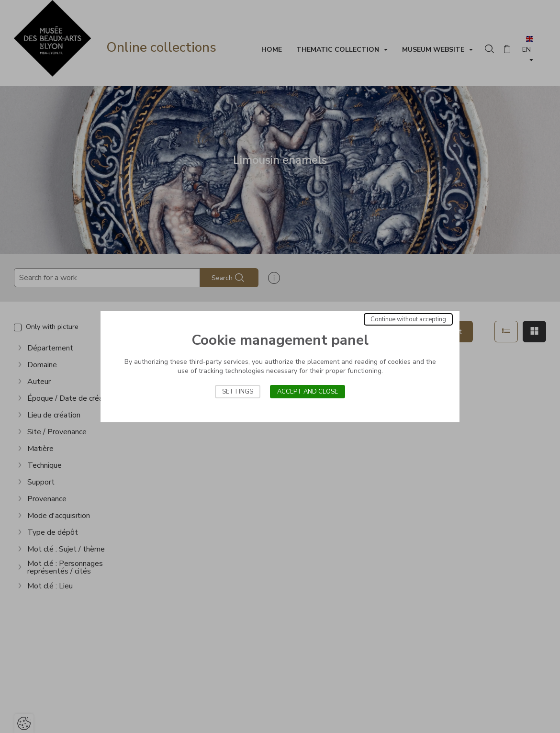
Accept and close (308, 392)
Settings (238, 392)
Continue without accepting (408, 319)
